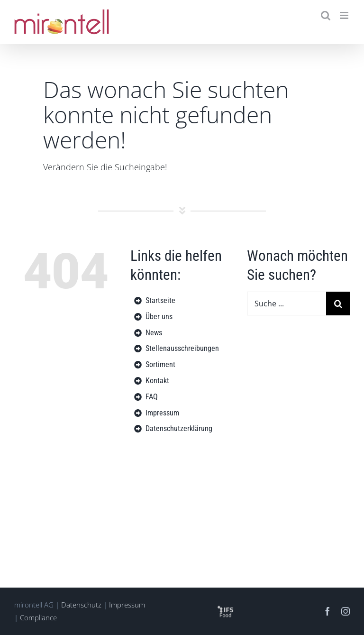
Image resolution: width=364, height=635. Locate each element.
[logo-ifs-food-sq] (225, 607)
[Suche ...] (287, 304)
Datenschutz (81, 605)
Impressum (127, 605)
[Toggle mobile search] (326, 15)
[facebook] (328, 611)
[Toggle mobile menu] (345, 15)
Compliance (38, 617)
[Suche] (338, 304)
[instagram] (346, 611)
